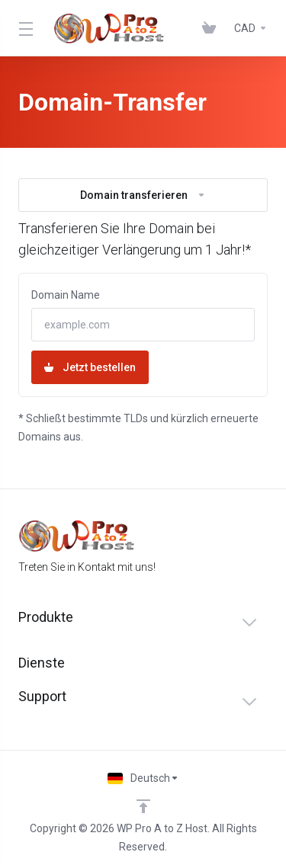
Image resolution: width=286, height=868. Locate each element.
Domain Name (66, 295)
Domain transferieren (143, 195)
